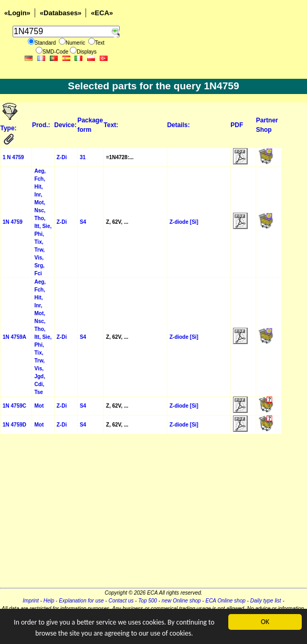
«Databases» (61, 13)
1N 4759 (13, 222)
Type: (9, 128)
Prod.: (41, 125)
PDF (237, 125)
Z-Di (62, 157)
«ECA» (102, 13)
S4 (83, 222)
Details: (178, 125)
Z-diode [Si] (184, 222)
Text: (111, 125)
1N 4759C (14, 406)
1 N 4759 (13, 157)
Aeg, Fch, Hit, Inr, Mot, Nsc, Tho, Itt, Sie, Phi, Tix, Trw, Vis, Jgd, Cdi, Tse (43, 337)
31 (83, 157)
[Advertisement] (153, 514)
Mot (39, 406)
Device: (65, 125)
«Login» (17, 13)
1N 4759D (14, 425)
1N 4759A (14, 337)
